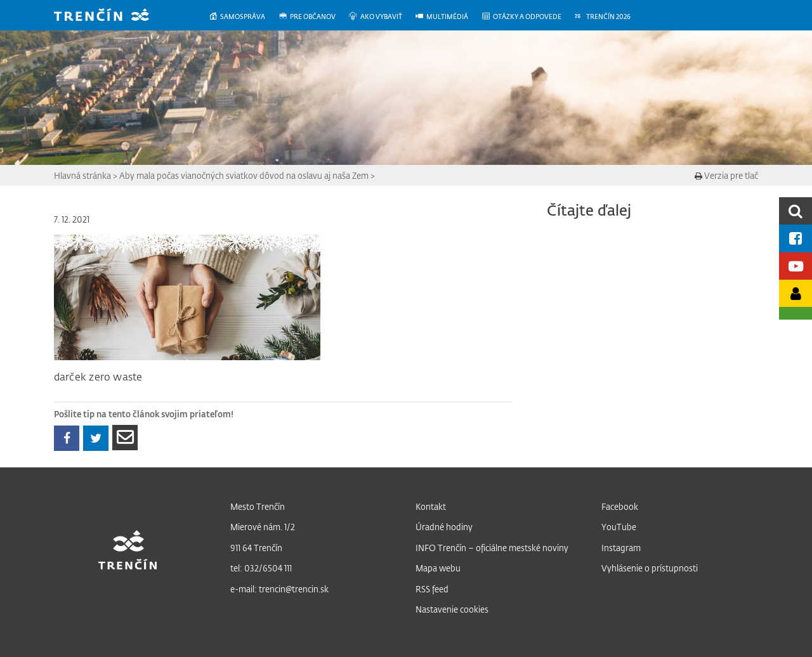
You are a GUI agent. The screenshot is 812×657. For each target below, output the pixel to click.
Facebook (620, 506)
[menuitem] (243, 17)
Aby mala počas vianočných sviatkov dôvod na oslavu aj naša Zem (244, 175)
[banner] (111, 16)
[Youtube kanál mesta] (796, 266)
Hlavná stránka (82, 175)
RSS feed (432, 589)
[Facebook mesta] (796, 238)
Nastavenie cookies (452, 609)
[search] (796, 211)
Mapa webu (438, 568)
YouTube (619, 527)
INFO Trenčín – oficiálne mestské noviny (492, 548)
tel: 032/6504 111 (261, 568)
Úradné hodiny (444, 527)
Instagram (621, 548)
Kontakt (431, 506)
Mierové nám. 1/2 (263, 527)
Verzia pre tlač (726, 175)
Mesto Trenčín (258, 506)
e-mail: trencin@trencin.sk (279, 589)
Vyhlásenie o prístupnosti (650, 568)
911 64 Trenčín (256, 548)
